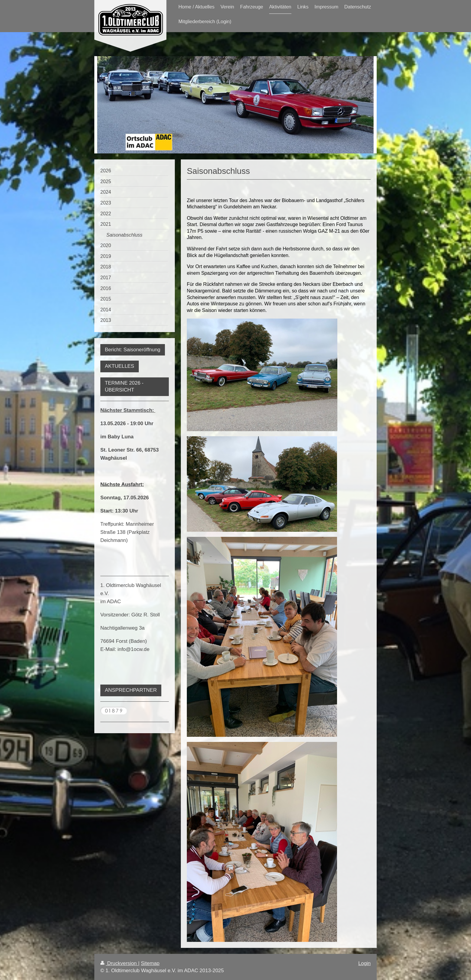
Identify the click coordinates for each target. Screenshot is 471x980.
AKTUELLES (120, 366)
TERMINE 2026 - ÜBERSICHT (124, 386)
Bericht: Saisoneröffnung (133, 350)
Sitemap (150, 963)
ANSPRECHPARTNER (131, 690)
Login (365, 963)
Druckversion (119, 963)
